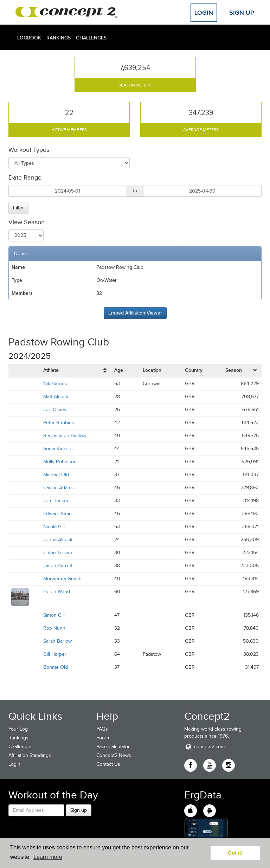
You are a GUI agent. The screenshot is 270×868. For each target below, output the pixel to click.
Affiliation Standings (30, 755)
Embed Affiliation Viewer (135, 313)
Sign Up (242, 13)
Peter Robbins (59, 423)
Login (204, 13)
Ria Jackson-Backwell (66, 436)
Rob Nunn (54, 628)
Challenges (91, 38)
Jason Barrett (58, 566)
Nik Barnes (55, 384)
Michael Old (56, 475)
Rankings (59, 38)
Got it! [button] (235, 853)
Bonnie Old (56, 667)
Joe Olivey (55, 410)
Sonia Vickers (58, 449)
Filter (18, 208)
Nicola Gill (54, 527)
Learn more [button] (48, 857)
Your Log (18, 729)
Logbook (29, 38)
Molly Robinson (60, 462)
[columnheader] (76, 371)
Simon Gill (54, 615)
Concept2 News (114, 755)
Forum (103, 738)
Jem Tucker (56, 501)
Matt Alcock (56, 397)
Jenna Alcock (58, 540)
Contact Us (108, 764)
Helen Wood (57, 592)
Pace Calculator (113, 747)
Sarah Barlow (57, 641)
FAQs (102, 729)
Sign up (79, 810)
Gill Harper (55, 654)
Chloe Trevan (58, 553)
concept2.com (204, 747)
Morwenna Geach (62, 579)
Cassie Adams (59, 488)
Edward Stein (57, 514)
